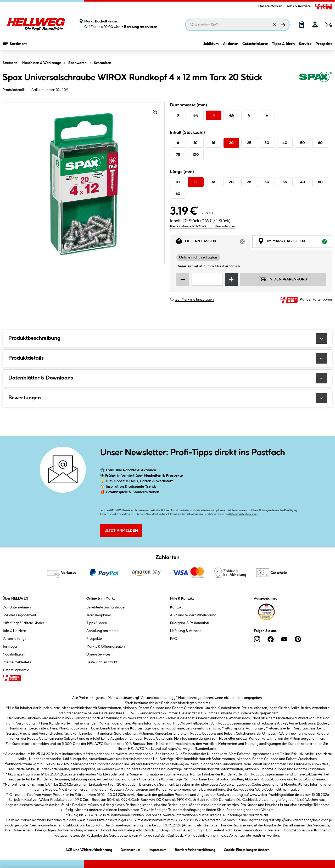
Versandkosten (152, 698)
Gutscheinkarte (255, 46)
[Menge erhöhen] (231, 279)
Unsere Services (98, 654)
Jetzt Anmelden (121, 531)
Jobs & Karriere (299, 6)
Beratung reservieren (139, 27)
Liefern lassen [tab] (213, 242)
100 (196, 155)
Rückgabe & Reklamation (190, 623)
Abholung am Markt (102, 631)
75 (178, 155)
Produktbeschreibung (167, 338)
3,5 (196, 116)
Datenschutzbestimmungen (244, 514)
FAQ (174, 639)
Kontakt (176, 607)
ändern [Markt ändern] (114, 21)
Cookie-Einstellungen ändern (247, 849)
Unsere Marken (270, 6)
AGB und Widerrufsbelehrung (193, 615)
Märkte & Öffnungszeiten (106, 647)
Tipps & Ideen (283, 46)
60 (320, 143)
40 (285, 143)
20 (231, 143)
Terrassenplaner (99, 615)
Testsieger (10, 647)
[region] (84, 183)
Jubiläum (211, 46)
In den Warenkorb (283, 279)
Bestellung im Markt (102, 662)
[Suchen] (283, 25)
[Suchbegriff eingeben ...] (237, 25)
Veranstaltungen (16, 639)
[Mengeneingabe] (207, 279)
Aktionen (231, 46)
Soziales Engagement (19, 615)
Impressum (158, 849)
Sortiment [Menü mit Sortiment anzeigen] (15, 46)
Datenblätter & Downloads (167, 378)
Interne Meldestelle (17, 662)
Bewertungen (167, 398)
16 (214, 143)
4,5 (231, 116)
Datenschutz (130, 849)
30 (267, 143)
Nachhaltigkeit (14, 654)
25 (249, 143)
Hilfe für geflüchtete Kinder (23, 623)
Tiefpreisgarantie (16, 670)
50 (303, 143)
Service (305, 46)
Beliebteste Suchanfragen (106, 607)
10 (196, 143)
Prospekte (324, 46)
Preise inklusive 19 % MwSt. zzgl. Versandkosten (203, 226)
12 (196, 182)
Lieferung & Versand (186, 631)
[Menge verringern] (183, 279)
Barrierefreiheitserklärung (195, 849)
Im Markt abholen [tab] (295, 242)
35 (285, 182)
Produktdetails (14, 90)
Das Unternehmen (17, 607)
